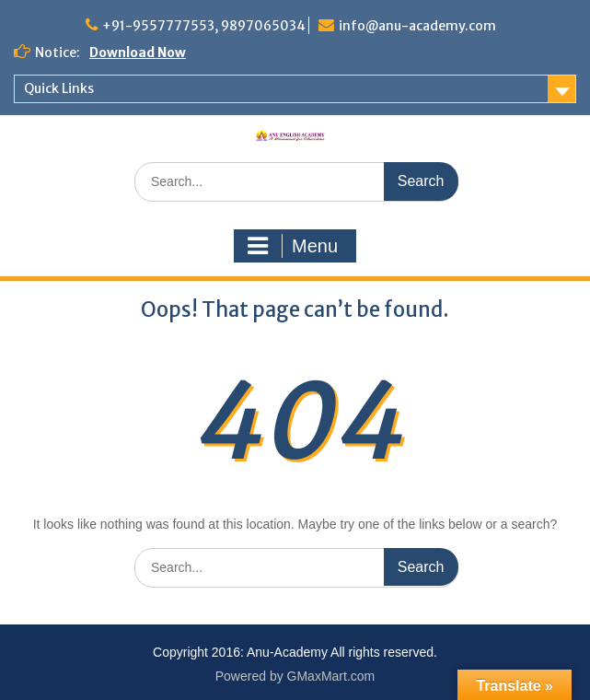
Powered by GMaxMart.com (295, 676)
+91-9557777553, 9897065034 (204, 26)
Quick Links (59, 88)
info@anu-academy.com (417, 26)
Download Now (138, 52)
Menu (293, 246)
